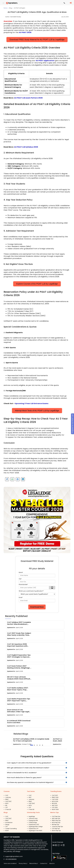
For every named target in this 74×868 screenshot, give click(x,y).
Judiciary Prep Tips (57, 827)
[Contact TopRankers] (64, 3)
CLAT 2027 (55, 795)
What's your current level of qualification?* (31, 591)
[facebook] (6, 480)
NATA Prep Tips (56, 822)
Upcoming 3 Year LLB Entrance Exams (32, 404)
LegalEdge (32, 816)
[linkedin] (22, 480)
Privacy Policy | (23, 863)
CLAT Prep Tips (56, 816)
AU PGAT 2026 (25, 32)
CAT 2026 (55, 807)
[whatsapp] (12, 480)
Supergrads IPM (33, 820)
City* (20, 579)
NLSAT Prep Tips (56, 831)
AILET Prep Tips (56, 818)
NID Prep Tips (56, 825)
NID (6, 805)
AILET (30, 797)
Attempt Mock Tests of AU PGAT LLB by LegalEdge (37, 411)
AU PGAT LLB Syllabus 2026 (26, 147)
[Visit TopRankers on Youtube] (54, 846)
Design (7, 825)
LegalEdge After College (36, 827)
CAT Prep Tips (56, 829)
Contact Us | (44, 863)
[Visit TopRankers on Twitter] (61, 846)
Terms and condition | (10, 863)
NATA (7, 803)
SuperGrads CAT (34, 829)
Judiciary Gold (33, 818)
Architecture (9, 822)
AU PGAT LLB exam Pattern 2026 (28, 98)
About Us (52, 863)
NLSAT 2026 (55, 809)
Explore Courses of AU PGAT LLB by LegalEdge (37, 284)
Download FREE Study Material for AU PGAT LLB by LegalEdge (37, 40)
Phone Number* (23, 584)
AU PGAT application (45, 61)
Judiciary (8, 797)
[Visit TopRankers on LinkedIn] (64, 846)
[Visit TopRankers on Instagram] (59, 846)
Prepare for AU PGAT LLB (73, 424)
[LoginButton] (71, 3)
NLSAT (7, 831)
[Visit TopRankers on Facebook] (56, 846)
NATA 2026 (55, 801)
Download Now (37, 607)
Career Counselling (11, 829)
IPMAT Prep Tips (56, 820)
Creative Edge (33, 822)
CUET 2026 (55, 799)
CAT (7, 807)
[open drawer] (3, 3)
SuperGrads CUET (34, 825)
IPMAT (7, 799)
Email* (21, 597)
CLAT (7, 795)
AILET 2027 (55, 805)
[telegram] (17, 480)
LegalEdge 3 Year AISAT (35, 831)
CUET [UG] (8, 801)
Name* (21, 572)
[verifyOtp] (52, 588)
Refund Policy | (34, 863)
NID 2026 (54, 803)
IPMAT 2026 (55, 797)
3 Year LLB (8, 809)
